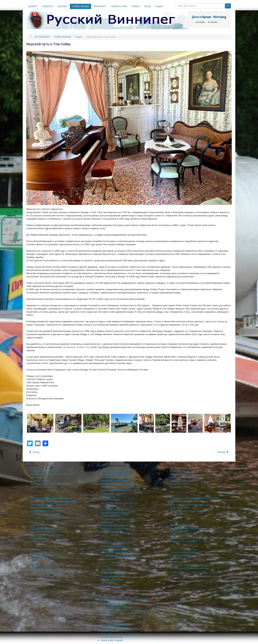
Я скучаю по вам (40, 481)
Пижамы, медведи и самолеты (187, 535)
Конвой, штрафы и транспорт (186, 528)
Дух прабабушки (109, 583)
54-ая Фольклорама (41, 504)
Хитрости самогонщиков (183, 481)
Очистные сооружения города (187, 504)
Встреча (35, 562)
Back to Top (226, 589)
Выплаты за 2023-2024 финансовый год (192, 565)
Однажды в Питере (181, 487)
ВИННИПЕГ (100, 6)
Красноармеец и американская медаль (52, 484)
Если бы (175, 484)
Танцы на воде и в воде (43, 541)
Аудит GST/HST (179, 559)
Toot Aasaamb (108, 497)
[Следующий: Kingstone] (223, 452)
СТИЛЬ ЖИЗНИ (80, 6)
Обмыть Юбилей (110, 500)
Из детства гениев (110, 573)
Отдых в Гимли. (39, 552)
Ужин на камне (39, 525)
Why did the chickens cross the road (119, 503)
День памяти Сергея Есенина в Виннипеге (54, 501)
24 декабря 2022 (179, 532)
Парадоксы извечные (182, 477)
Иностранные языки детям (115, 586)
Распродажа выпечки (42, 471)
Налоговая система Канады (185, 552)
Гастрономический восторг (115, 607)
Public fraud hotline (41, 568)
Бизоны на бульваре (112, 580)
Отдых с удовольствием (114, 477)
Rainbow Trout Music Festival (116, 529)
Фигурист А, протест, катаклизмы (188, 538)
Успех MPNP (107, 631)
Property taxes (178, 562)
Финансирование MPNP (113, 624)
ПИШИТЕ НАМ (119, 6)
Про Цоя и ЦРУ (39, 477)
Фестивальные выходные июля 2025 (120, 490)
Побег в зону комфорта (113, 493)
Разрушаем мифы (110, 516)
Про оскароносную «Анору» (46, 514)
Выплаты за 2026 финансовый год (189, 568)
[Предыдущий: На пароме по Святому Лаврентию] (34, 452)
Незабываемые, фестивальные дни (120, 484)
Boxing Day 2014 (40, 559)
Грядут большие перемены (185, 555)
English (159, 6)
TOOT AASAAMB (110, 532)
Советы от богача (180, 471)
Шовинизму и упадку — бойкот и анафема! (124, 600)
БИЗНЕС (63, 6)
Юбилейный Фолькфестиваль (47, 508)
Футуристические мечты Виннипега (189, 511)
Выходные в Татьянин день (115, 509)
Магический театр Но (42, 511)
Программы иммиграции (114, 628)
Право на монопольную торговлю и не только (195, 498)
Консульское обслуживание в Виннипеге (53, 474)
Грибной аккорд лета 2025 (115, 597)
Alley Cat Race (108, 487)
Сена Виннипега (179, 514)
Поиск (175, 3)
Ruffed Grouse (38, 538)
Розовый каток (39, 565)
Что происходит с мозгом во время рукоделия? (126, 613)
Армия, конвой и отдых (183, 525)
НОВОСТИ (48, 6)
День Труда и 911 (180, 508)
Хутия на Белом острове (114, 513)
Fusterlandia (107, 506)
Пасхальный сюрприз (42, 528)
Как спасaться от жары (183, 474)
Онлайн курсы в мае (112, 637)
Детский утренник (110, 570)
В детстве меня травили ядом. (117, 604)
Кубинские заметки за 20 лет (116, 471)
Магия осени (107, 522)
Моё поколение (39, 487)
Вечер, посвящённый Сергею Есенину (51, 498)
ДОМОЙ (33, 6)
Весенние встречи (40, 532)
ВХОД (147, 6)
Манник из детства (111, 610)
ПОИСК (136, 6)
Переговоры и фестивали (114, 481)
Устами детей (108, 576)
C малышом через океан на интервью (121, 634)
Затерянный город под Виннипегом (189, 501)
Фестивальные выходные (114, 525)
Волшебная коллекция (113, 474)
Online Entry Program (112, 640)
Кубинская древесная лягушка (47, 535)
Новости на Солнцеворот (184, 541)
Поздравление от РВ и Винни (47, 555)
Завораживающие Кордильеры (117, 519)
